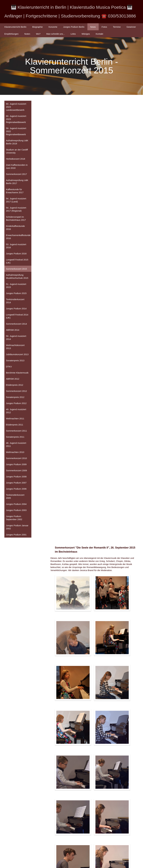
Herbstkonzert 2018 (16, 159)
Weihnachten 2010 (15, 453)
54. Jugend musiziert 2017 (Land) (16, 201)
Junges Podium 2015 (16, 294)
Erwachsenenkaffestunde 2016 (18, 237)
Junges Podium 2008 (16, 477)
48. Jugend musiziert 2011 (16, 445)
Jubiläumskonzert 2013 (17, 355)
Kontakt (99, 34)
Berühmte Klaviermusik (17, 373)
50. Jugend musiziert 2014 (16, 338)
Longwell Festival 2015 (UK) (17, 262)
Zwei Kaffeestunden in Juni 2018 (17, 167)
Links (73, 34)
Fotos (104, 27)
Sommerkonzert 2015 (16, 269)
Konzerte (53, 27)
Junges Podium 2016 (16, 254)
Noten (27, 34)
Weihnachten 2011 (15, 419)
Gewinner (131, 27)
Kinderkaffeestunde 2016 (15, 228)
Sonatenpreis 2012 (15, 398)
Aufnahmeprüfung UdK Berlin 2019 (17, 143)
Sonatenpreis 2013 (15, 361)
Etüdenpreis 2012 (15, 385)
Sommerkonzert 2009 (16, 471)
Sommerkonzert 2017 (16, 175)
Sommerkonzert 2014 (16, 324)
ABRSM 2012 (13, 379)
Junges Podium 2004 (16, 505)
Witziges (86, 34)
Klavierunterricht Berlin (15, 27)
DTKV (9, 367)
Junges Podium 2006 (16, 489)
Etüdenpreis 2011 (15, 425)
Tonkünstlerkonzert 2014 (15, 301)
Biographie (38, 27)
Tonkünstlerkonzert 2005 (15, 497)
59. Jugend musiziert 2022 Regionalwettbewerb (16, 132)
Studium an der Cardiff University (17, 152)
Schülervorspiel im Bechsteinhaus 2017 (16, 219)
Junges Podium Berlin (74, 27)
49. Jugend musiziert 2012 (16, 411)
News (93, 27)
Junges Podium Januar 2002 (17, 528)
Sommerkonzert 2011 (16, 431)
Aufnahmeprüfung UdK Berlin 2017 (17, 182)
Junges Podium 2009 (16, 465)
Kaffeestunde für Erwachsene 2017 (15, 191)
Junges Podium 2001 (16, 535)
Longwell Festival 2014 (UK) (17, 317)
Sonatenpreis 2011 (15, 437)
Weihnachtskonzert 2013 (15, 347)
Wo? (38, 34)
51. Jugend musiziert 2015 (16, 286)
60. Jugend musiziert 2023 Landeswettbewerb (16, 107)
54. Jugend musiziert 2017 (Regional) (16, 210)
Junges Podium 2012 (16, 404)
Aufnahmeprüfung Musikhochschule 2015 (17, 277)
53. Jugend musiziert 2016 (16, 246)
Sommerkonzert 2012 (16, 392)
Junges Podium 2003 (16, 511)
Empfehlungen (11, 34)
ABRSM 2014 (13, 330)
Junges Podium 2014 (16, 309)
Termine (117, 27)
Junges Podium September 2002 (14, 518)
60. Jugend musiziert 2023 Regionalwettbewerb (16, 120)
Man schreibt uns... (56, 34)
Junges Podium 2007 (16, 483)
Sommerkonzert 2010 (16, 459)
